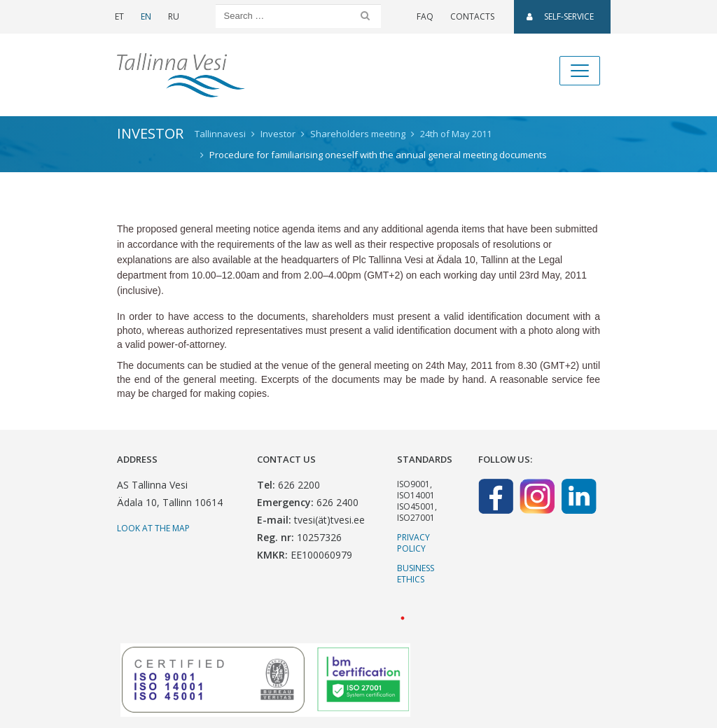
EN (146, 16)
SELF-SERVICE (560, 16)
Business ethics (416, 574)
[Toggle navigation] (580, 71)
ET (119, 16)
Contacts (472, 16)
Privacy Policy (413, 543)
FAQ (425, 16)
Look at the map (153, 528)
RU (174, 16)
